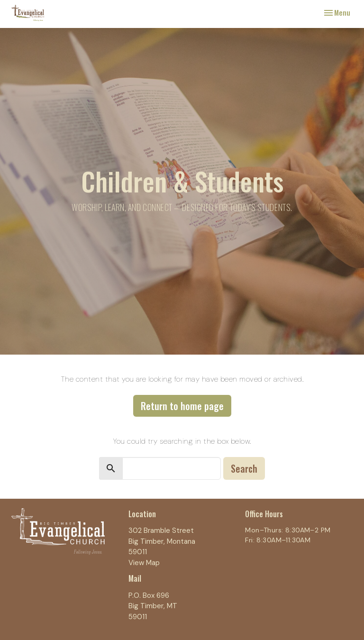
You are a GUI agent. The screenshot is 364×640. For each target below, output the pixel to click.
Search (244, 468)
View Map (144, 563)
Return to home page (182, 406)
